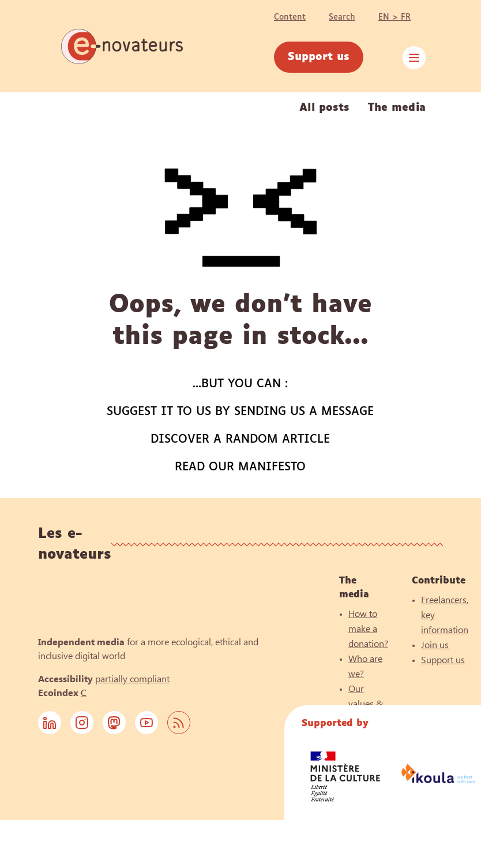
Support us (319, 57)
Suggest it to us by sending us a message (240, 411)
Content (290, 17)
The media (397, 108)
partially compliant (132, 678)
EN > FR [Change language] (394, 17)
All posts (324, 108)
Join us (435, 644)
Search (342, 17)
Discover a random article (240, 439)
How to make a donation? (368, 628)
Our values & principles (368, 703)
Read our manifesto (240, 467)
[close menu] (414, 58)
